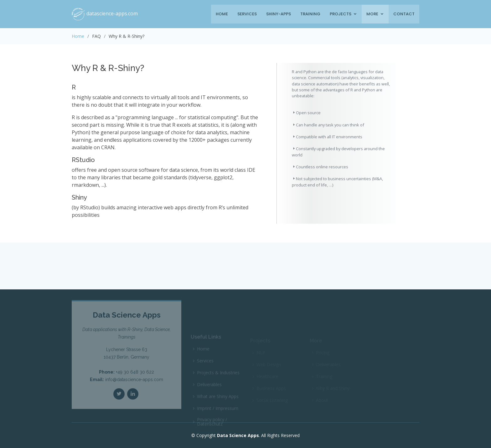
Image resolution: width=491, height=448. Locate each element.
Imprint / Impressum (218, 412)
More (372, 14)
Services (247, 14)
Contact (404, 14)
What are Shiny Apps (218, 400)
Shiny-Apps (279, 14)
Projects (341, 14)
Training (310, 14)
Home (222, 14)
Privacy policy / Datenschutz (212, 425)
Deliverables (209, 388)
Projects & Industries (218, 376)
